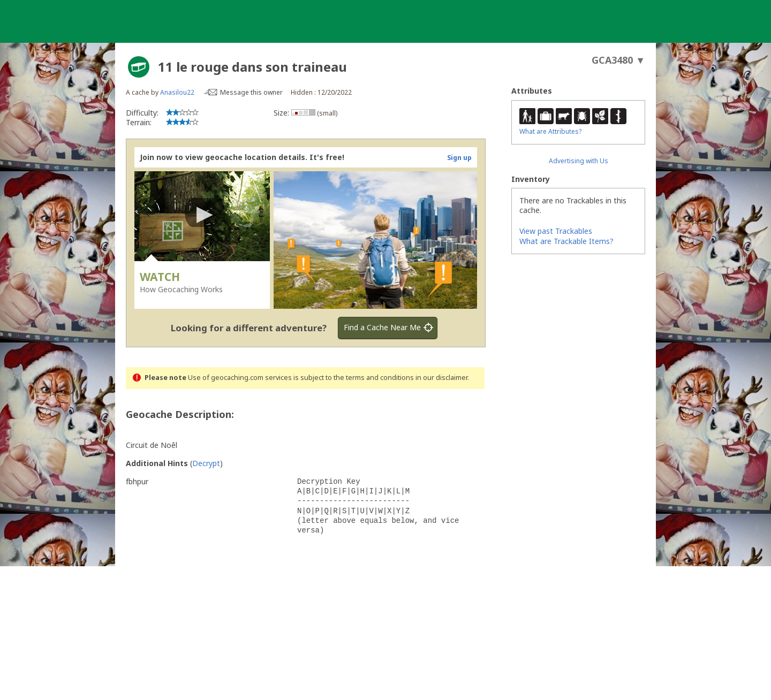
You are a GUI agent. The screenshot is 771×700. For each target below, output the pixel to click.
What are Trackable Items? (566, 241)
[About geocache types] (139, 67)
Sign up (459, 158)
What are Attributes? (550, 131)
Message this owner (251, 92)
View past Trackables (556, 231)
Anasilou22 (177, 92)
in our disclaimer (441, 378)
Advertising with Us (579, 161)
